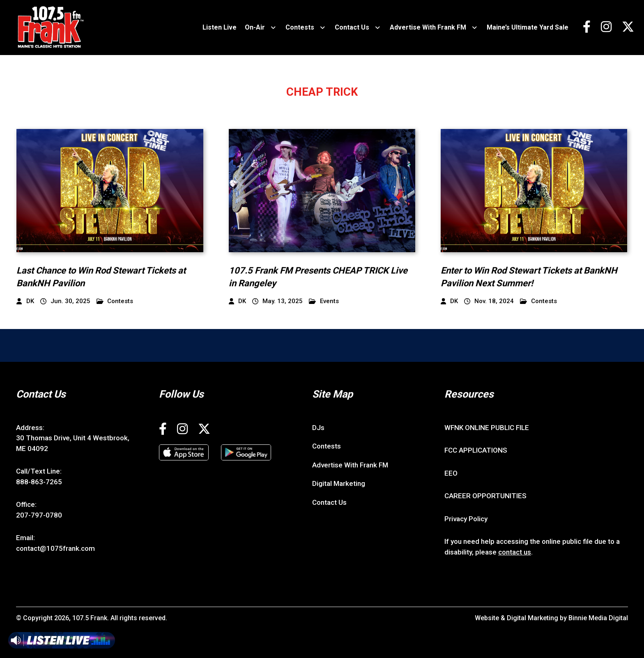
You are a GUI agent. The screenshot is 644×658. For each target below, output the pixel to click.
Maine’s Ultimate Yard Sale (528, 27)
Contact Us (352, 27)
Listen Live (220, 27)
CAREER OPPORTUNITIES (485, 496)
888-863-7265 (39, 482)
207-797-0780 (39, 515)
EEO (451, 473)
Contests (300, 27)
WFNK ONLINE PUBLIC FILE (487, 428)
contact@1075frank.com (55, 548)
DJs (318, 428)
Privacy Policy (466, 519)
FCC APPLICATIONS (476, 450)
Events (324, 301)
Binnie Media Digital (598, 618)
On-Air (255, 27)
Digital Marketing (339, 483)
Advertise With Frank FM (428, 27)
